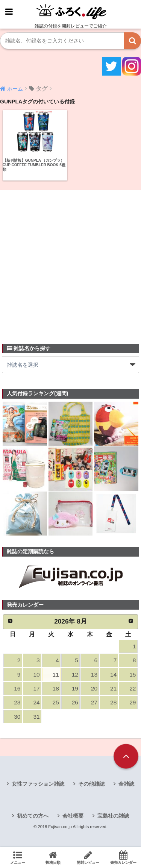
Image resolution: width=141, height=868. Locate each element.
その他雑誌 (91, 784)
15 (133, 675)
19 (75, 688)
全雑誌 (126, 784)
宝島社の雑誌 (113, 816)
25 (56, 702)
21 (113, 688)
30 (17, 717)
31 (36, 717)
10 (36, 675)
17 (36, 688)
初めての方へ (33, 816)
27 (94, 702)
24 (36, 702)
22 (133, 688)
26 (75, 702)
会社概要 (73, 816)
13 (94, 675)
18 (56, 688)
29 (133, 702)
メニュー (18, 857)
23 (17, 702)
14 (113, 675)
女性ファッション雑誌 (38, 784)
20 (94, 688)
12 (75, 675)
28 (113, 702)
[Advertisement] (70, 262)
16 (17, 688)
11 (56, 675)
